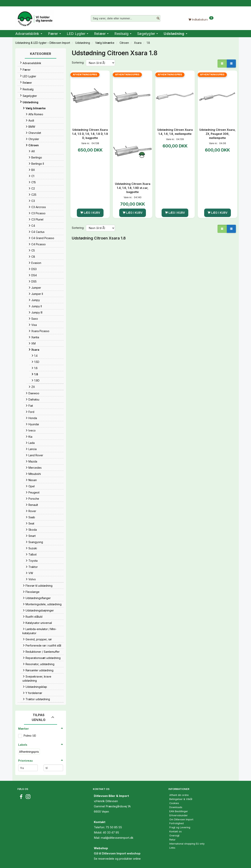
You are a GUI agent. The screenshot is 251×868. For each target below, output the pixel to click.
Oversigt (174, 836)
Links (172, 848)
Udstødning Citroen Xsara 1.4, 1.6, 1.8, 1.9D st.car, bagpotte (133, 188)
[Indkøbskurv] (201, 19)
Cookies (174, 803)
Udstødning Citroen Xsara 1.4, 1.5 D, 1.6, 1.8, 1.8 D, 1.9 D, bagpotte (90, 134)
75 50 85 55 (114, 827)
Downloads (176, 807)
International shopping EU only (187, 844)
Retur (172, 840)
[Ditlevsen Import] (35, 17)
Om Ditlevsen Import (181, 819)
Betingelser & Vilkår (181, 799)
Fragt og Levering (180, 827)
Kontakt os (176, 831)
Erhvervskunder (179, 815)
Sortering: (78, 62)
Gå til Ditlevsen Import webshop (117, 853)
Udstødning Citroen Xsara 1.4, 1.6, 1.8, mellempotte (175, 132)
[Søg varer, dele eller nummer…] (158, 18)
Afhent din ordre (179, 795)
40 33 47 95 (111, 832)
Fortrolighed (176, 823)
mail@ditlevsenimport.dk (117, 838)
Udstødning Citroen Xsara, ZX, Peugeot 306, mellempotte (217, 134)
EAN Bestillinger (179, 811)
